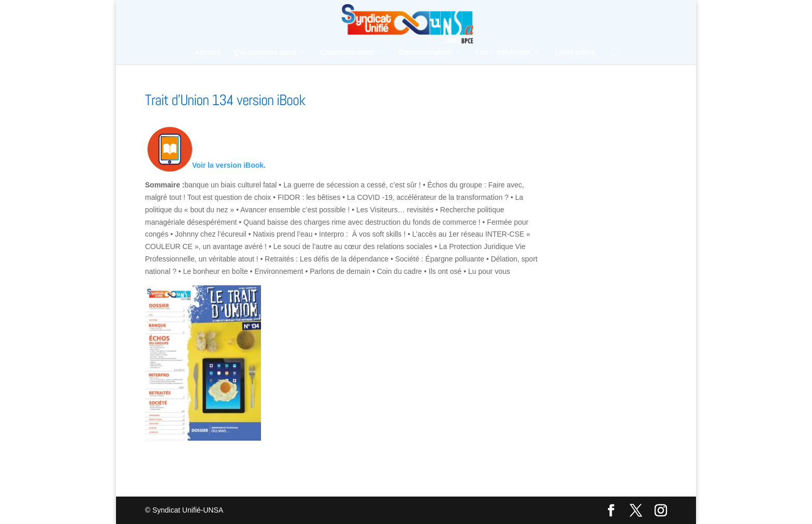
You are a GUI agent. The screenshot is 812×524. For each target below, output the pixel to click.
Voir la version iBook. (229, 165)
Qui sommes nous (265, 53)
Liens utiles (575, 53)
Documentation (426, 53)
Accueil (208, 53)
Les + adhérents (503, 53)
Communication (348, 53)
